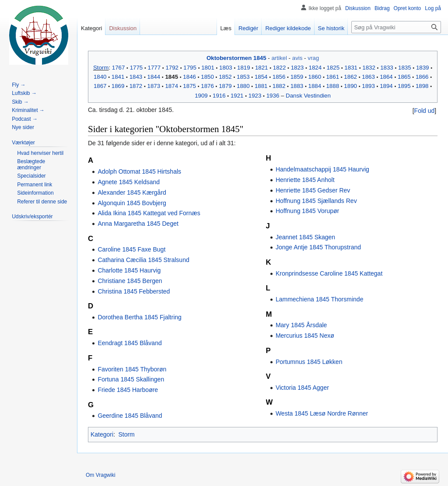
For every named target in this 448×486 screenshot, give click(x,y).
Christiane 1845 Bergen (130, 281)
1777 (154, 68)
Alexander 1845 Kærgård (132, 192)
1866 (422, 77)
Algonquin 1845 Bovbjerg (132, 203)
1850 (207, 77)
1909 (201, 96)
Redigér (248, 28)
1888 (332, 86)
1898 (422, 86)
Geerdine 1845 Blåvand (130, 416)
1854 (261, 77)
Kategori (102, 434)
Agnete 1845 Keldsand (129, 182)
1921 (237, 96)
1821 (262, 68)
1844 (154, 77)
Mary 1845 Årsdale (301, 325)
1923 (255, 96)
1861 (332, 77)
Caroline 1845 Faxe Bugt (131, 249)
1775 (136, 68)
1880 (243, 86)
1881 (261, 86)
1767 (119, 68)
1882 (279, 86)
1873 (154, 86)
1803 (226, 68)
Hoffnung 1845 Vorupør (307, 211)
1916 (219, 96)
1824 (315, 68)
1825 (333, 68)
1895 (404, 86)
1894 (386, 86)
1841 (118, 77)
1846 (189, 77)
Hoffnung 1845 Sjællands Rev (316, 201)
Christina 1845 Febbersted (134, 291)
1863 (368, 77)
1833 (387, 68)
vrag (313, 58)
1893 (368, 86)
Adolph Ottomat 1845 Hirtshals (139, 171)
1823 (297, 68)
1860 (315, 77)
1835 (405, 68)
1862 (350, 77)
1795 (190, 68)
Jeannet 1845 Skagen (305, 237)
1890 (350, 86)
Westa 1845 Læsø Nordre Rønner (322, 413)
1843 (136, 77)
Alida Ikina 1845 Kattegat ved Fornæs (149, 213)
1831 (351, 68)
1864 (386, 77)
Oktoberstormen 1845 (236, 58)
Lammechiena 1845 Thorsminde (320, 299)
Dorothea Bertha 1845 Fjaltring (139, 317)
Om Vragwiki (101, 475)
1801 (208, 68)
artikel (279, 58)
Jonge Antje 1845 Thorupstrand (318, 247)
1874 (171, 86)
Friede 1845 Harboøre (128, 390)
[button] (424, 111)
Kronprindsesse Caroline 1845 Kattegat (329, 273)
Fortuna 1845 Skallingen (131, 379)
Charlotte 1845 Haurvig (129, 270)
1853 (243, 77)
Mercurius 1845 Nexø (305, 336)
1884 (315, 86)
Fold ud (425, 111)
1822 (280, 68)
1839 (423, 68)
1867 (100, 86)
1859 (297, 77)
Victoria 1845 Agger (302, 388)
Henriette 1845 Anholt (305, 180)
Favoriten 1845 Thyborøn (132, 369)
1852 (225, 77)
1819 (244, 68)
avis (297, 58)
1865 (404, 77)
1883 (297, 86)
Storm (101, 68)
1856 (279, 77)
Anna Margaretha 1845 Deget (138, 224)
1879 (225, 86)
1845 (171, 77)
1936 (273, 96)
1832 (369, 68)
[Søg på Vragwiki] (396, 27)
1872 (136, 86)
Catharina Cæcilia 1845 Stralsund (143, 260)
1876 (207, 86)
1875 (189, 86)
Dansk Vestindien (308, 96)
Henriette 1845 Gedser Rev (313, 190)
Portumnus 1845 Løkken (309, 362)
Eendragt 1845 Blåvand (129, 343)
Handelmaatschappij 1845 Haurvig (322, 169)
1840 (100, 77)
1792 (172, 68)
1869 (118, 86)
